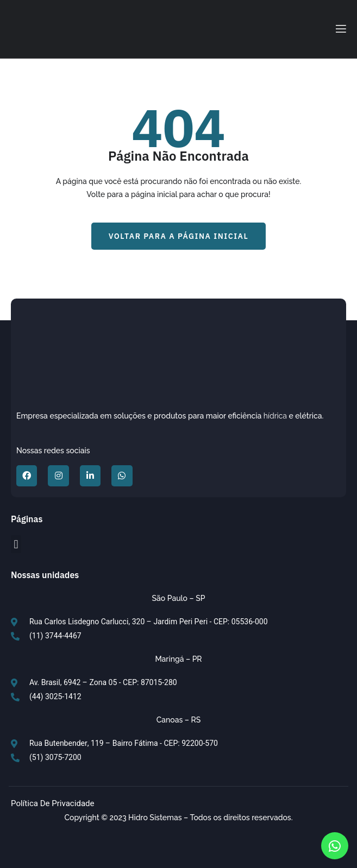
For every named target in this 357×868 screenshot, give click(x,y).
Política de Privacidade (53, 803)
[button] (179, 236)
